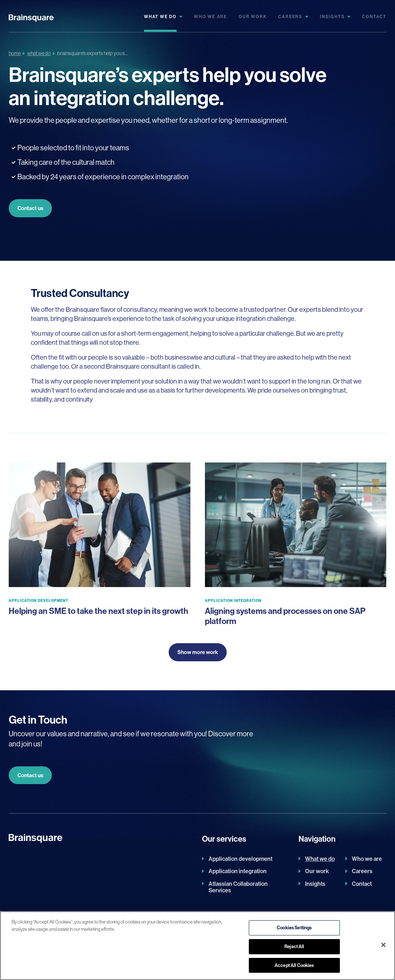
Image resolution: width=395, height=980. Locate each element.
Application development (240, 859)
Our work (253, 17)
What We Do (39, 53)
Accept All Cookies (294, 968)
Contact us (30, 208)
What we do (160, 17)
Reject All (294, 949)
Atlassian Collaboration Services (238, 887)
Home (15, 53)
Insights (332, 17)
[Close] (383, 947)
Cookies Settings (294, 930)
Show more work (198, 652)
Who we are (211, 17)
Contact (374, 17)
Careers (290, 17)
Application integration (238, 871)
